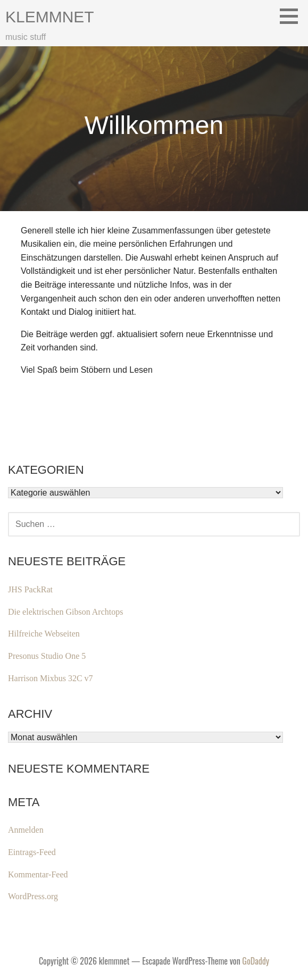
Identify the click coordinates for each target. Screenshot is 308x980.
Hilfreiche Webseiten (44, 634)
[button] (293, 16)
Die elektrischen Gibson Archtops (65, 612)
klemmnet (50, 17)
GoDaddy (256, 961)
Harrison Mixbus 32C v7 (51, 678)
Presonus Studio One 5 (47, 656)
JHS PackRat (30, 589)
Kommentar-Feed (38, 874)
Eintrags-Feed (32, 852)
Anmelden (26, 830)
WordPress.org (33, 896)
